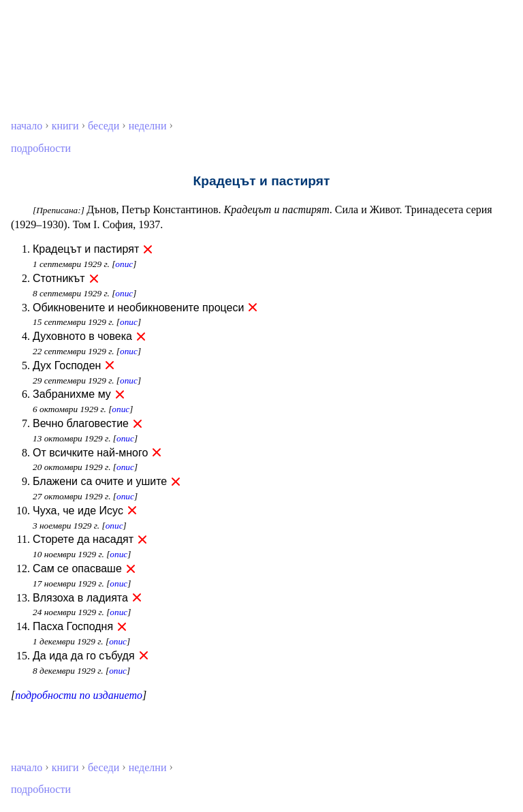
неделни (148, 126)
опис (124, 264)
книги (65, 126)
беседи (104, 126)
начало (27, 126)
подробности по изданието (79, 695)
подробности (41, 148)
